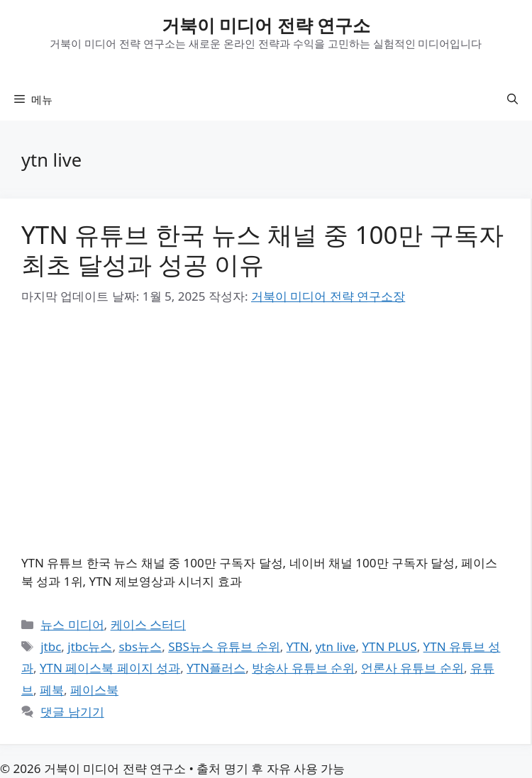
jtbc (51, 646)
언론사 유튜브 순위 (412, 668)
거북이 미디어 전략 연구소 (266, 25)
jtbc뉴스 (90, 646)
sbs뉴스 (140, 646)
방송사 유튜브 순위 (303, 668)
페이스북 (94, 690)
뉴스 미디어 (72, 624)
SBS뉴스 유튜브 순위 (224, 646)
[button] (512, 99)
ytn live (336, 646)
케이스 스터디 (148, 624)
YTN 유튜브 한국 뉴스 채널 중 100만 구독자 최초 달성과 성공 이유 (262, 249)
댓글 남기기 (72, 712)
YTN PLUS (389, 646)
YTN (298, 646)
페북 (52, 690)
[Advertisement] (265, 430)
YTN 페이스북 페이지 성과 (110, 668)
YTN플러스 (216, 668)
